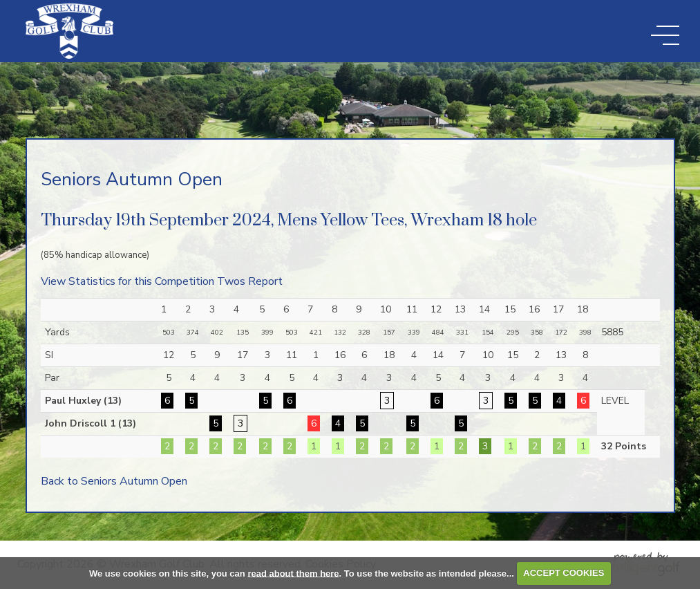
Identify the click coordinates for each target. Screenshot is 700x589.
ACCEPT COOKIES (564, 573)
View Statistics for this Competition (127, 281)
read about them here (293, 573)
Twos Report (250, 281)
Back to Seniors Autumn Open (114, 481)
